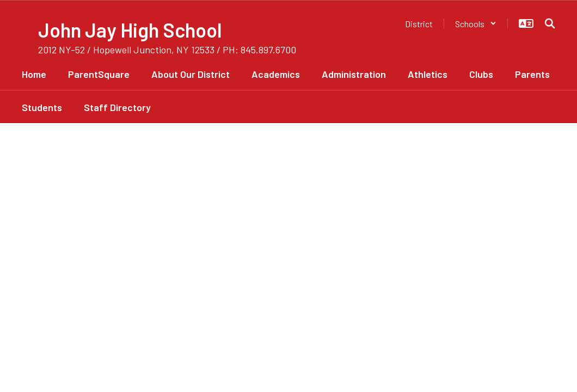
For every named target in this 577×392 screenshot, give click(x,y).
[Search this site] (550, 23)
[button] (476, 24)
